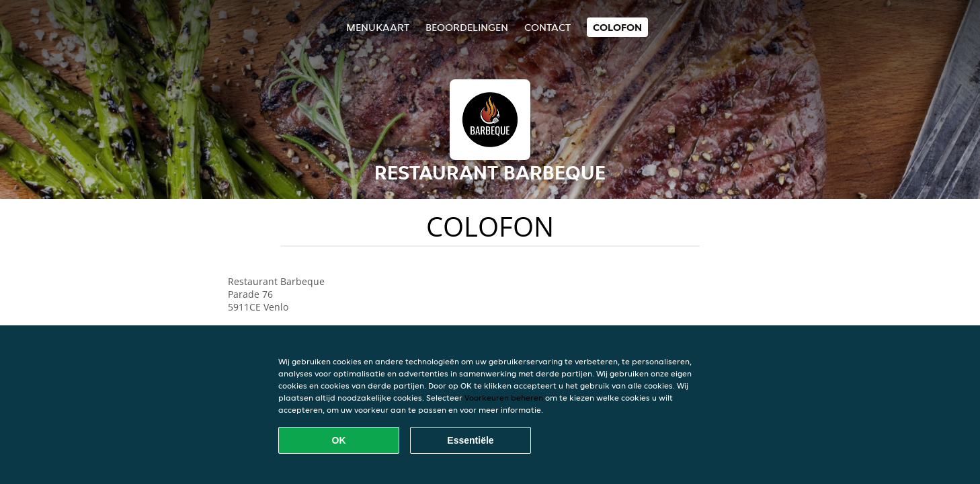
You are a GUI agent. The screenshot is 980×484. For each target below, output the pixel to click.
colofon (617, 27)
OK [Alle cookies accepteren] (339, 440)
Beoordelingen (467, 27)
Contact (547, 27)
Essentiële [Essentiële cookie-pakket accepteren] (470, 440)
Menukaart (378, 27)
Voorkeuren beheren (504, 398)
